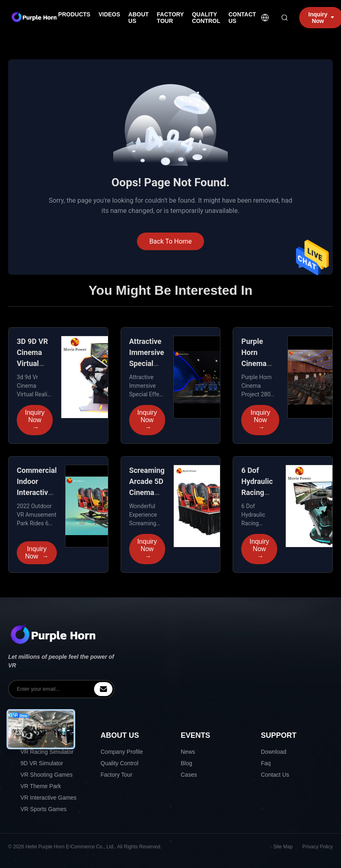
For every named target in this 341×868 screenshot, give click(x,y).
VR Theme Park (41, 786)
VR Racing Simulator (47, 752)
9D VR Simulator (42, 763)
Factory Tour (117, 775)
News (188, 752)
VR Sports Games (44, 809)
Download (274, 752)
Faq (266, 763)
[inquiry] (103, 689)
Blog (186, 763)
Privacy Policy (317, 847)
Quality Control (120, 763)
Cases (189, 775)
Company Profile (122, 752)
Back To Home (170, 241)
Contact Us (275, 775)
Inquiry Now (35, 420)
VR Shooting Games (47, 775)
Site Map (283, 847)
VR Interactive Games (48, 798)
